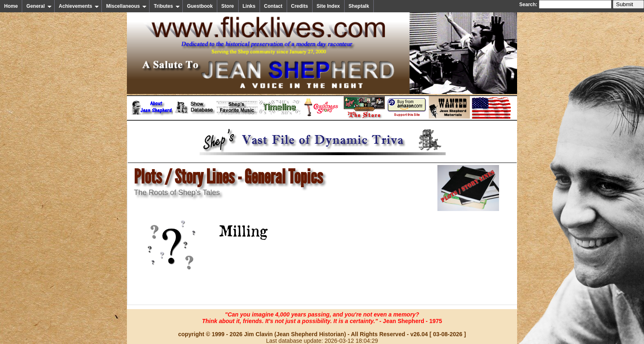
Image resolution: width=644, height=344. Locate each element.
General (39, 6)
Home (11, 6)
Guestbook (200, 6)
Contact (273, 6)
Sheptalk (359, 6)
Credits (300, 6)
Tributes (167, 6)
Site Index (328, 6)
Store (228, 6)
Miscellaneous (126, 6)
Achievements (79, 6)
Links (249, 6)
